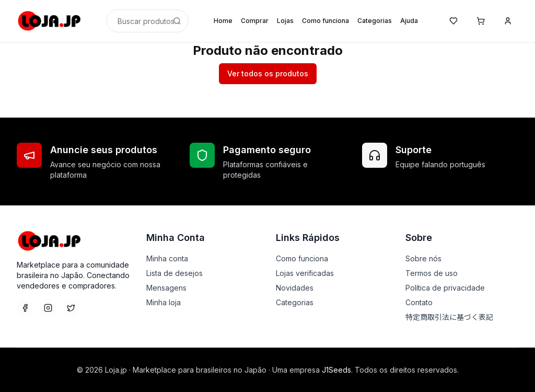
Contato (419, 302)
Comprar (255, 21)
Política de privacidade (445, 288)
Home (223, 21)
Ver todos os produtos (268, 73)
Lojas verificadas (305, 273)
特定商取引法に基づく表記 (449, 317)
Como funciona (325, 21)
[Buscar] (177, 21)
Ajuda (409, 21)
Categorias (375, 21)
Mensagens (166, 288)
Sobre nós (423, 258)
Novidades (295, 288)
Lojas (285, 21)
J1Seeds (336, 370)
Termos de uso (432, 273)
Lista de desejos (175, 273)
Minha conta (167, 258)
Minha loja (164, 302)
